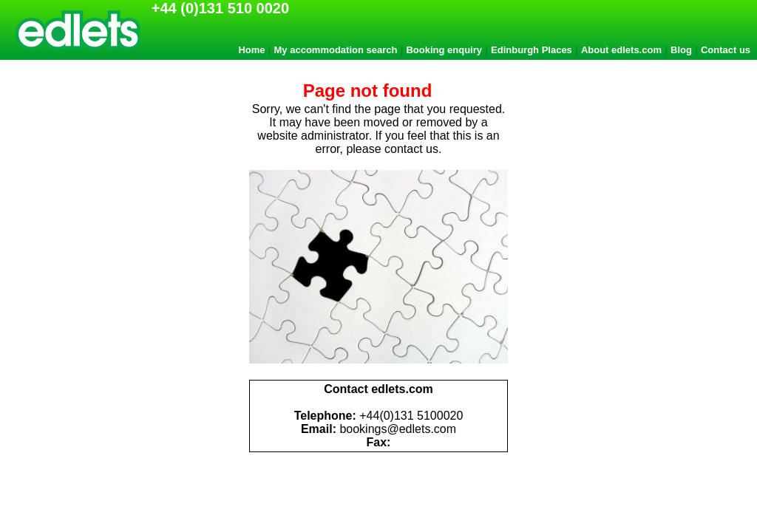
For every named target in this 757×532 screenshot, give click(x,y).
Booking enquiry (444, 50)
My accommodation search (336, 50)
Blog (681, 50)
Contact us (726, 50)
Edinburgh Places (532, 50)
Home (251, 50)
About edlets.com (621, 50)
